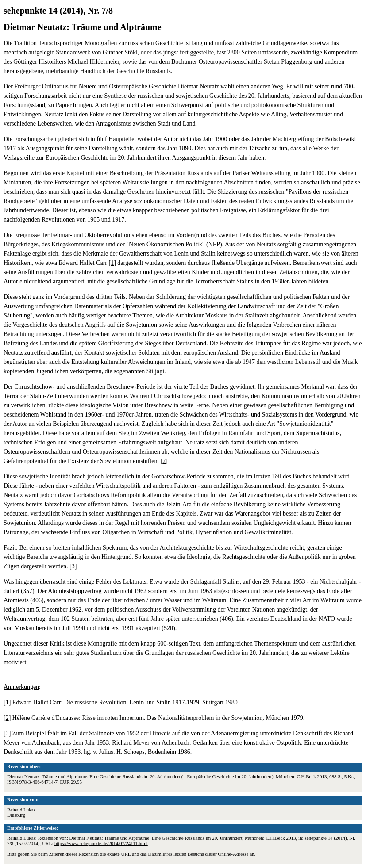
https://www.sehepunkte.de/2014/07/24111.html (101, 843)
